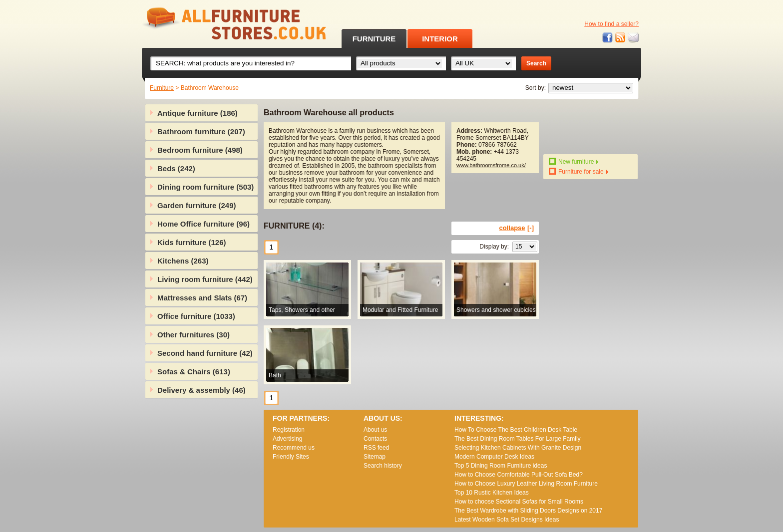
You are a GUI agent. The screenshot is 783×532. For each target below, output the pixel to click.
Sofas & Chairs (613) (194, 372)
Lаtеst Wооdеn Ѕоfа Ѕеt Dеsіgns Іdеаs (507, 520)
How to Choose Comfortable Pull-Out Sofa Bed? (519, 475)
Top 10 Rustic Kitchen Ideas (492, 493)
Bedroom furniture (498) (200, 150)
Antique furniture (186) (197, 113)
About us (375, 430)
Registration (289, 430)
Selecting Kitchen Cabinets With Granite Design (518, 448)
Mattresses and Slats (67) (202, 298)
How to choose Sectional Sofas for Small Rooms (519, 502)
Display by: (494, 247)
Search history (383, 466)
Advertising (287, 439)
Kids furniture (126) (192, 242)
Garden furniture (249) (197, 205)
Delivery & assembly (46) (201, 390)
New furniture (576, 162)
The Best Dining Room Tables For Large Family (518, 439)
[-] (531, 228)
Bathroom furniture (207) (201, 132)
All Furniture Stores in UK (212, 24)
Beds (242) (176, 168)
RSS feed (621, 38)
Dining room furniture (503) (205, 187)
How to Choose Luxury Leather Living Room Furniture (526, 484)
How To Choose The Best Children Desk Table (516, 430)
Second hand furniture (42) (205, 353)
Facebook (608, 38)
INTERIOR (440, 39)
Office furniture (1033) (196, 316)
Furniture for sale (581, 172)
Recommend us (294, 448)
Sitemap (375, 457)
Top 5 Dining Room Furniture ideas (501, 466)
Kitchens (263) (183, 261)
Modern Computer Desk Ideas (494, 457)
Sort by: (536, 88)
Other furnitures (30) (194, 335)
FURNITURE (374, 39)
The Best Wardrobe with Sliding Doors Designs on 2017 (528, 511)
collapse (512, 228)
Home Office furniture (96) (203, 224)
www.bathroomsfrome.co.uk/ (491, 165)
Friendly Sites (291, 457)
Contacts (375, 439)
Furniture (162, 88)
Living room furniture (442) (205, 279)
